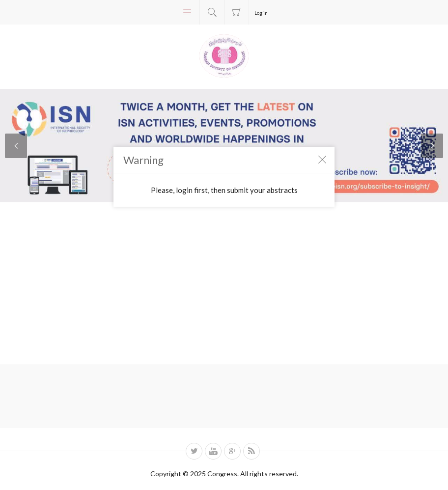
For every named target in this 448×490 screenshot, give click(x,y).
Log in (261, 13)
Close (322, 159)
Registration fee (237, 12)
